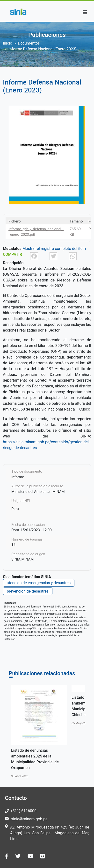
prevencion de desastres (28, 591)
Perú (15, 509)
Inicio (7, 43)
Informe (18, 477)
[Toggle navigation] (85, 12)
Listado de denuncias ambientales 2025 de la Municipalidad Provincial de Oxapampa (35, 759)
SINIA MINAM (22, 559)
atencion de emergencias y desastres (39, 583)
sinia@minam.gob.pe (29, 819)
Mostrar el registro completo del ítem (54, 249)
